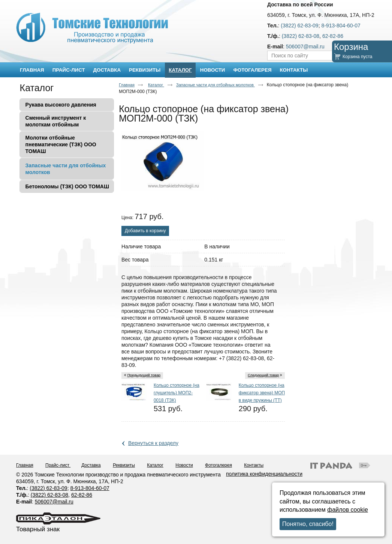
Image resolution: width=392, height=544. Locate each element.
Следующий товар (263, 375)
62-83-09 (57, 488)
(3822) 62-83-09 (299, 26)
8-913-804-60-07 (341, 26)
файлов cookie (348, 510)
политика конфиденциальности (264, 474)
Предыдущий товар (144, 375)
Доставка (91, 465)
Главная (127, 85)
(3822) (38, 488)
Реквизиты (124, 465)
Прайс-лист (58, 465)
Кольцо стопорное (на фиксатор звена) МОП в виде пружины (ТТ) (262, 393)
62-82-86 (333, 36)
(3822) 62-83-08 (301, 36)
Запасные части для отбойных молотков (215, 85)
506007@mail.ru (305, 47)
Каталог (180, 70)
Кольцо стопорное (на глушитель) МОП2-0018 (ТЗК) (177, 393)
